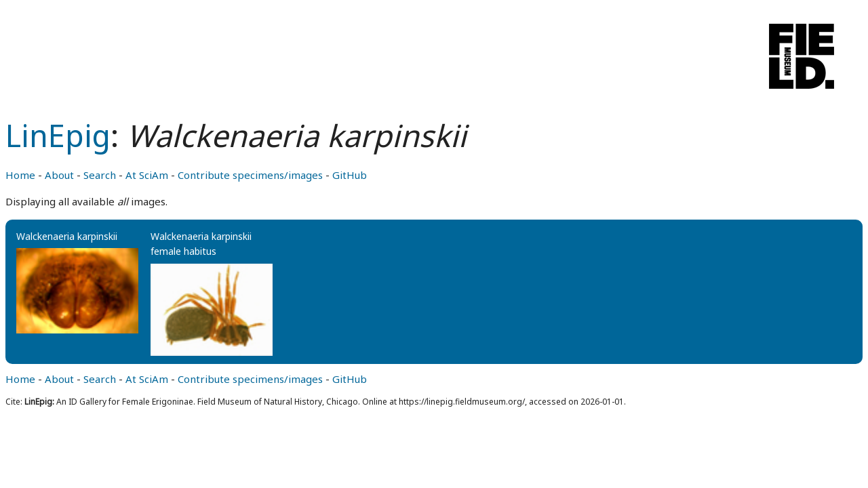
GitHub (350, 175)
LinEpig (58, 135)
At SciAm (147, 175)
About (59, 175)
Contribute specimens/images (250, 175)
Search (100, 175)
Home (20, 175)
